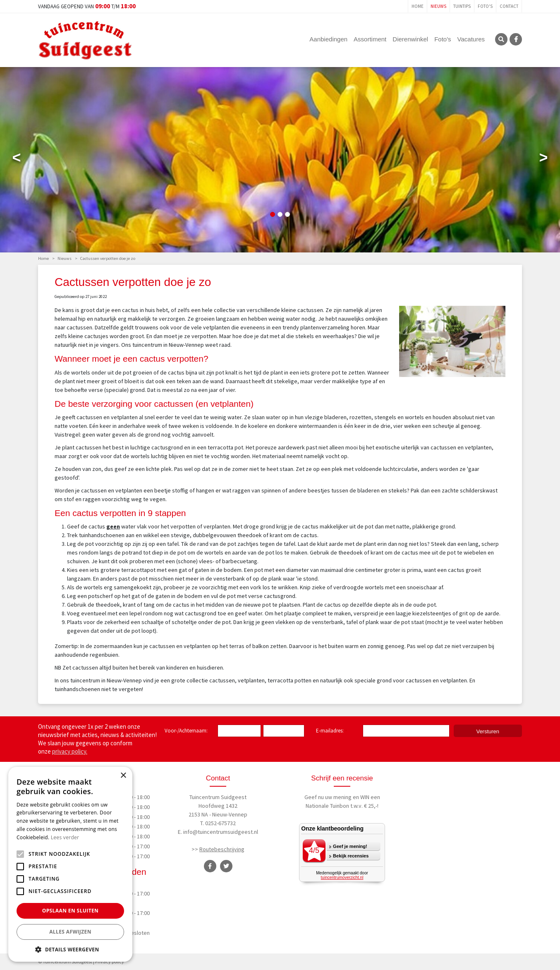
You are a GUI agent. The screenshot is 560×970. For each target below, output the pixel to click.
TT (226, 866)
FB (516, 39)
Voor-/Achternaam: (186, 731)
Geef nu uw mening (328, 797)
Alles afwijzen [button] (70, 932)
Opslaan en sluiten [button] (71, 911)
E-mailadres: (331, 731)
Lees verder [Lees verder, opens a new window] (65, 837)
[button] (70, 949)
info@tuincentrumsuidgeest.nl (221, 832)
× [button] (123, 776)
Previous (17, 159)
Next (543, 159)
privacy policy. (70, 751)
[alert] (70, 864)
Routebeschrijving (222, 849)
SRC (501, 39)
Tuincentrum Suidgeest (218, 797)
